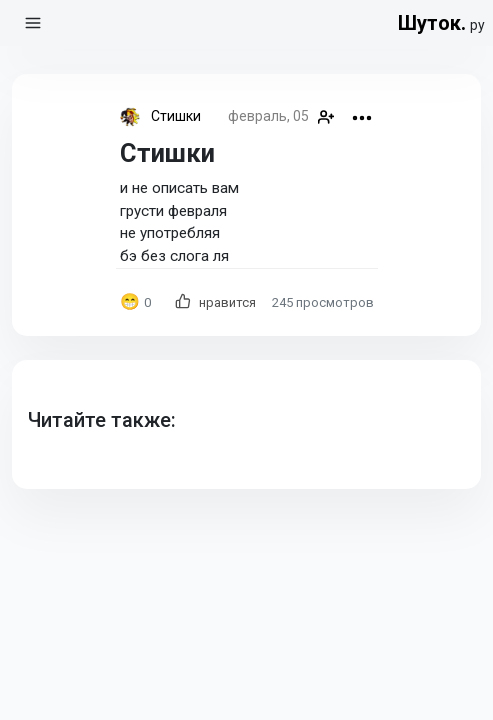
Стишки (176, 116)
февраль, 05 (268, 116)
